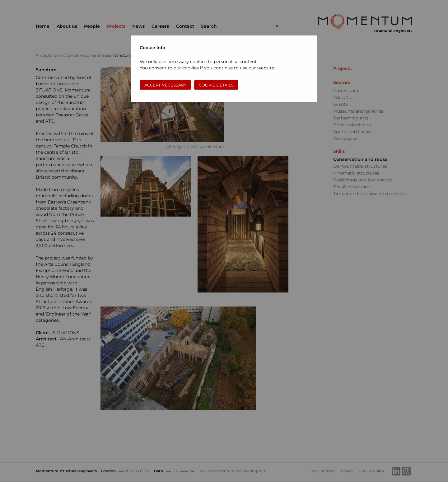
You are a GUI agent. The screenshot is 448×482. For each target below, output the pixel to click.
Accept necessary (165, 85)
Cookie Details (216, 85)
